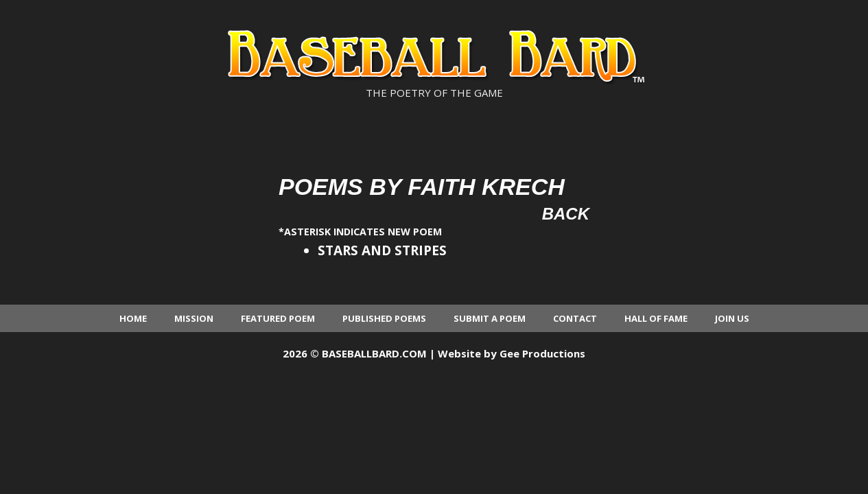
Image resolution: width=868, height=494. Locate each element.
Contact (575, 318)
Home (133, 318)
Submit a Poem (490, 318)
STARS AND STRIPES (382, 250)
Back (566, 214)
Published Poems (384, 318)
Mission (194, 318)
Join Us (732, 318)
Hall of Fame (656, 318)
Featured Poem (278, 318)
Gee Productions (542, 353)
